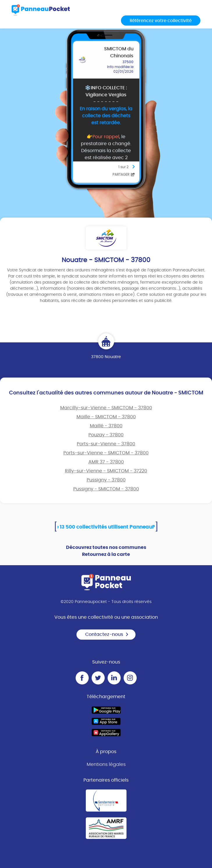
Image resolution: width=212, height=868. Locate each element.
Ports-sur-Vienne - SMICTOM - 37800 (106, 453)
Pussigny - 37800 (106, 480)
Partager (124, 175)
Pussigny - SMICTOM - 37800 (106, 489)
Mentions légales (106, 764)
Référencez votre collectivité (161, 21)
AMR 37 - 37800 (106, 462)
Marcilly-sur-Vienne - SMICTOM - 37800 (106, 408)
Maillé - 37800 (106, 426)
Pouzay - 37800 (106, 435)
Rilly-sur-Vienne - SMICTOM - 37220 (106, 471)
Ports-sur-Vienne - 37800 (106, 444)
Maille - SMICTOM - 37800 (106, 417)
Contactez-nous (107, 634)
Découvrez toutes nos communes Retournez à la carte (106, 551)
